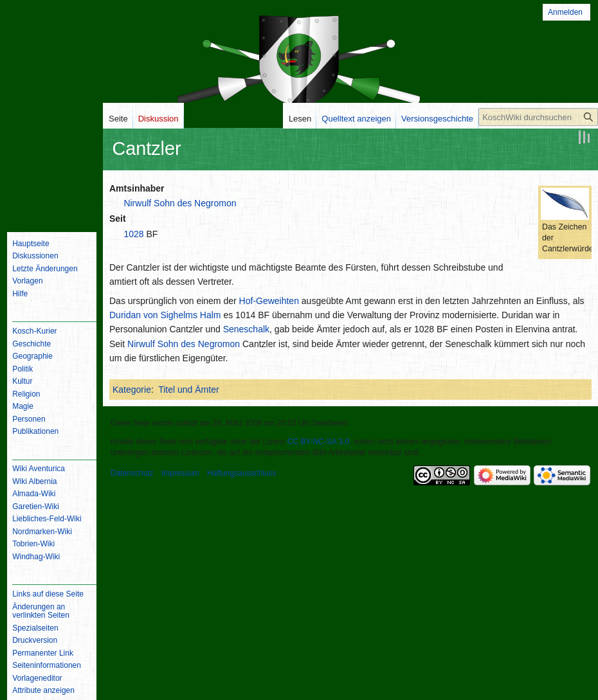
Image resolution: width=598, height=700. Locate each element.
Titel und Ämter (188, 390)
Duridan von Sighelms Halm (165, 315)
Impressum (180, 473)
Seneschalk (246, 329)
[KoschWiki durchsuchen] (538, 117)
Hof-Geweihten (269, 301)
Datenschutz (132, 473)
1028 (133, 234)
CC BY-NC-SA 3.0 (318, 442)
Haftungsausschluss (241, 473)
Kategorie (132, 390)
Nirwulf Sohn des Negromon (180, 203)
